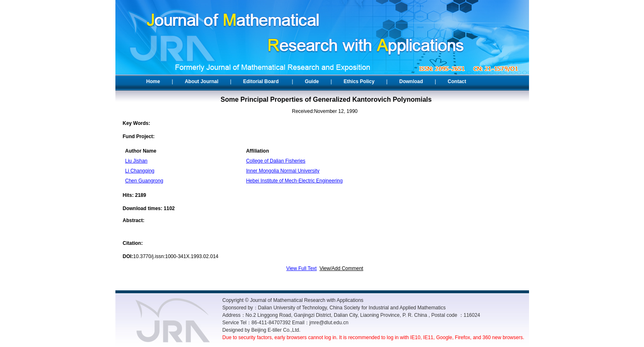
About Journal (202, 81)
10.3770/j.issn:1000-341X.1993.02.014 (176, 256)
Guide (312, 81)
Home (153, 81)
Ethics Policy (359, 81)
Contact (457, 81)
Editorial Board (261, 81)
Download (411, 81)
